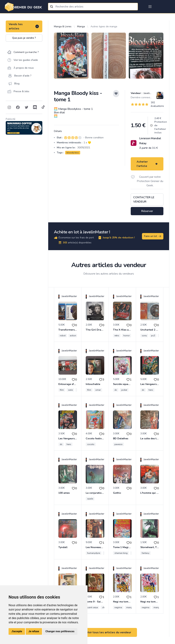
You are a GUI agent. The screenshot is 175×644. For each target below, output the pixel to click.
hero (151, 390)
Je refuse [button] (34, 631)
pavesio (118, 444)
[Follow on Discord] (35, 107)
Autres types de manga (104, 26)
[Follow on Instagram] (9, 107)
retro (117, 336)
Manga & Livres (63, 26)
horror (127, 336)
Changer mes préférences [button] (60, 631)
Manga (81, 26)
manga (130, 607)
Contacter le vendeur (144, 200)
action (73, 336)
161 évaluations (157, 104)
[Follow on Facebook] (18, 107)
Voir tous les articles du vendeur (109, 632)
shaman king (121, 553)
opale (90, 499)
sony (144, 336)
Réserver (147, 211)
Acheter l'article (147, 164)
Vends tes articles (24, 26)
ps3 (153, 336)
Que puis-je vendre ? (24, 38)
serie (70, 390)
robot (63, 336)
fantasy (146, 553)
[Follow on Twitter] (26, 107)
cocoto (91, 444)
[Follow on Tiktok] (43, 107)
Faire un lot (153, 236)
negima (118, 607)
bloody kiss (73, 153)
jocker (124, 390)
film (62, 390)
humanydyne (94, 553)
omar (98, 390)
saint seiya (92, 607)
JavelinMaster (151, 93)
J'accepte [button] (17, 631)
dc (116, 390)
